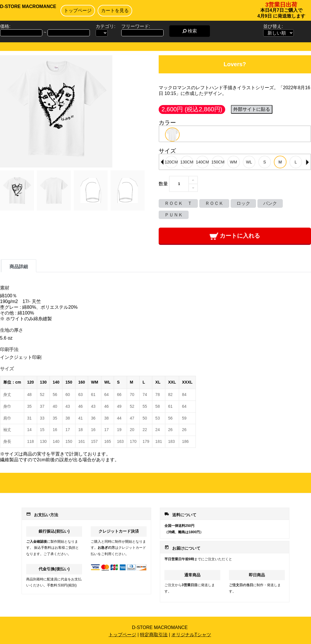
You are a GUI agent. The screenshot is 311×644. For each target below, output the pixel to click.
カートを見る (115, 11)
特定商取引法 (154, 635)
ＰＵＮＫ (174, 215)
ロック (243, 203)
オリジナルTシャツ (191, 635)
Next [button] (308, 162)
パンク (270, 203)
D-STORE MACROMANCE (28, 6)
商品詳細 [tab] (19, 267)
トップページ (78, 11)
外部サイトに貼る (252, 109)
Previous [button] (162, 162)
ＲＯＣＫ (214, 203)
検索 (190, 31)
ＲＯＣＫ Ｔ (178, 203)
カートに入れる (235, 236)
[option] (172, 135)
